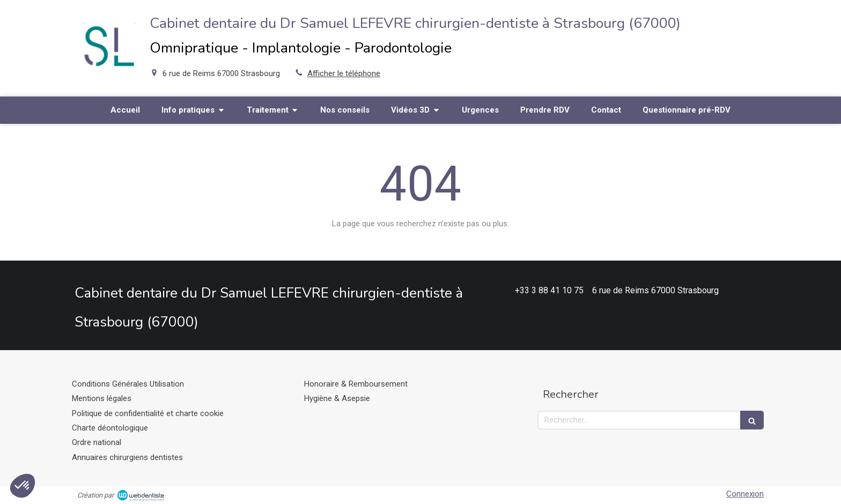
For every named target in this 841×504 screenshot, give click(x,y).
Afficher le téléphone (344, 73)
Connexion (745, 494)
